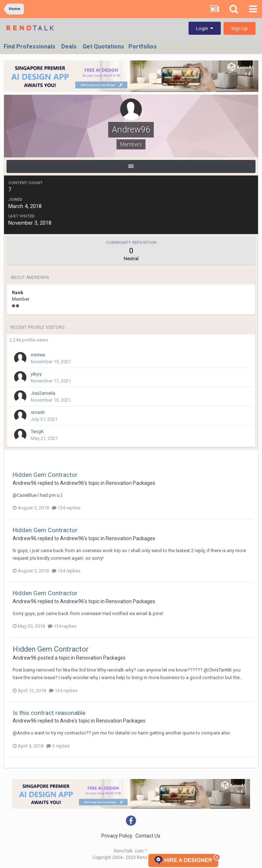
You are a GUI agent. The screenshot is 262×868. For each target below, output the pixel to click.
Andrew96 (25, 483)
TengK (37, 431)
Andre (67, 721)
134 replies (66, 508)
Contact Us (148, 836)
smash (38, 412)
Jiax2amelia (43, 393)
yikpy (36, 374)
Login (205, 28)
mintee (38, 355)
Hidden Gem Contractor (45, 475)
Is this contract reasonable (49, 713)
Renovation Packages (130, 483)
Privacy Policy (117, 836)
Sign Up (240, 28)
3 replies (58, 746)
